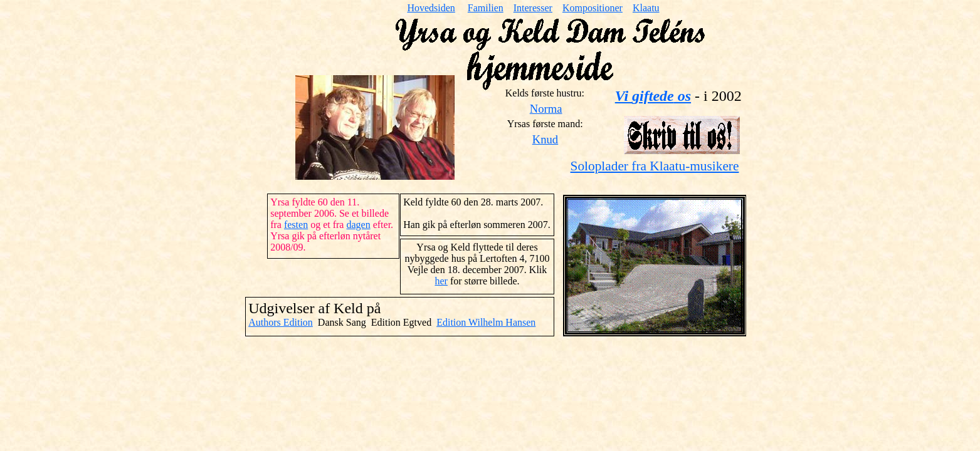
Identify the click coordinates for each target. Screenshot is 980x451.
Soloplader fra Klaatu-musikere (655, 166)
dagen (358, 225)
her (441, 281)
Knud (545, 139)
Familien (486, 8)
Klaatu (646, 8)
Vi (653, 96)
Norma (546, 109)
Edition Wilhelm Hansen (486, 322)
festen (296, 225)
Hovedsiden (431, 8)
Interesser (533, 8)
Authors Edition (281, 322)
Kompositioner (593, 8)
